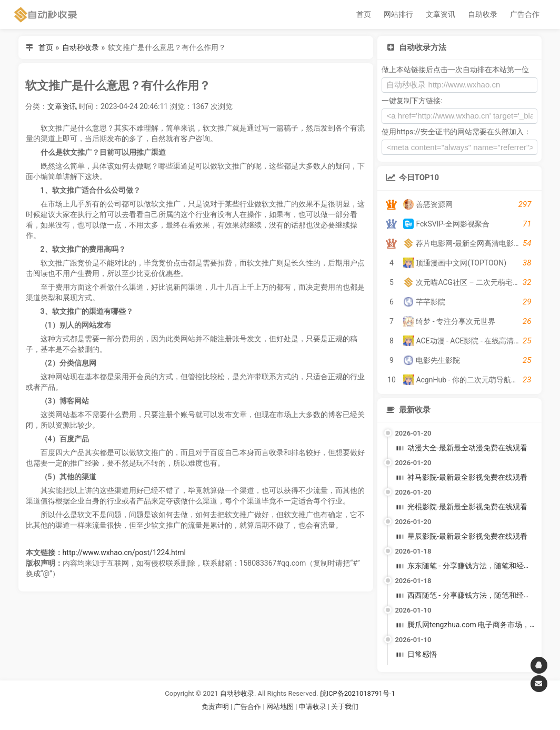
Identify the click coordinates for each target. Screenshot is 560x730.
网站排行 (398, 14)
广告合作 (525, 14)
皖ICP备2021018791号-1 (358, 693)
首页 (364, 14)
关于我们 (345, 707)
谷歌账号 (258, 719)
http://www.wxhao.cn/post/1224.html (124, 553)
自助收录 (483, 14)
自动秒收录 (81, 47)
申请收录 (313, 707)
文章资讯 (441, 14)
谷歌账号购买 (295, 719)
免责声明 (215, 707)
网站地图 (281, 707)
